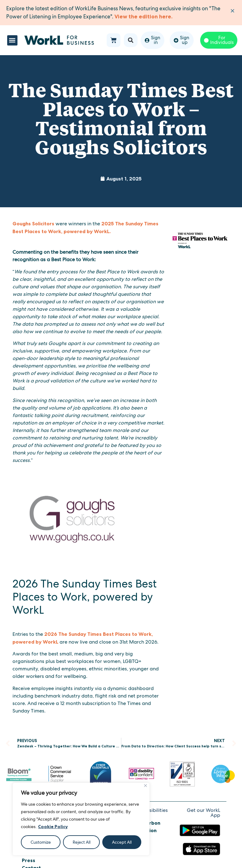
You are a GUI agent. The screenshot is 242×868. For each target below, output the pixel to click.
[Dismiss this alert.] (232, 11)
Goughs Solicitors (33, 223)
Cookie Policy (53, 827)
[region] (81, 819)
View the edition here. (143, 17)
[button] (12, 40)
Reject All (82, 842)
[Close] (145, 786)
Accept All (122, 842)
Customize (41, 842)
